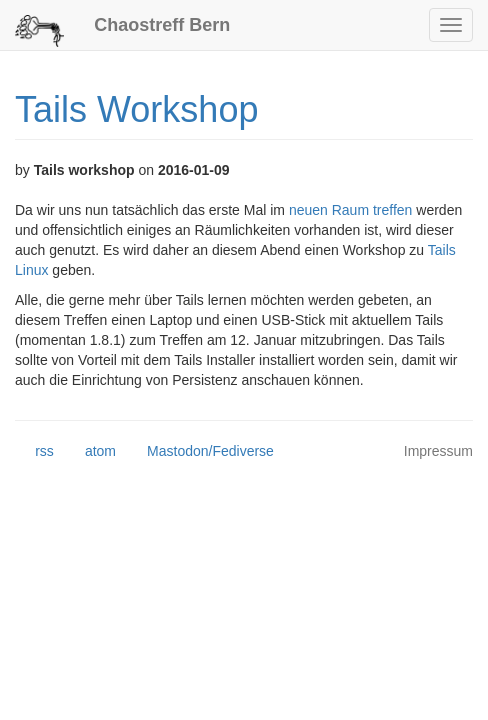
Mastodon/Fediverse (200, 452)
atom (90, 452)
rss (34, 452)
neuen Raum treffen (351, 210)
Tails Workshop (136, 109)
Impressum (438, 451)
